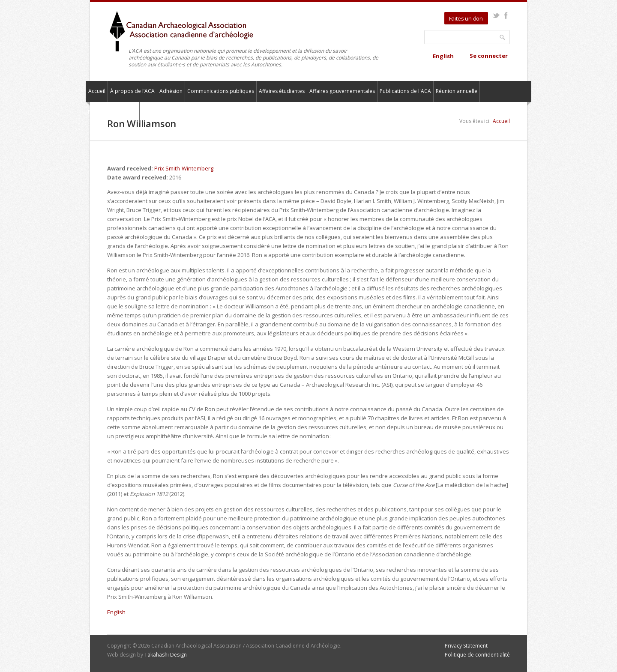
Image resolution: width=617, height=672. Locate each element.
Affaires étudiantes (282, 91)
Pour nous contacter (112, 112)
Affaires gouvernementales (342, 91)
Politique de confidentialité (477, 655)
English (443, 56)
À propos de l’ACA (132, 91)
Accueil (97, 91)
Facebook (506, 15)
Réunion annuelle (457, 91)
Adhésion (171, 91)
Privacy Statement (466, 646)
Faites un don (466, 18)
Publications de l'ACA (405, 91)
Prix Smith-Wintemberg (184, 168)
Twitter (496, 15)
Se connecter (489, 56)
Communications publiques (221, 91)
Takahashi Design (166, 655)
